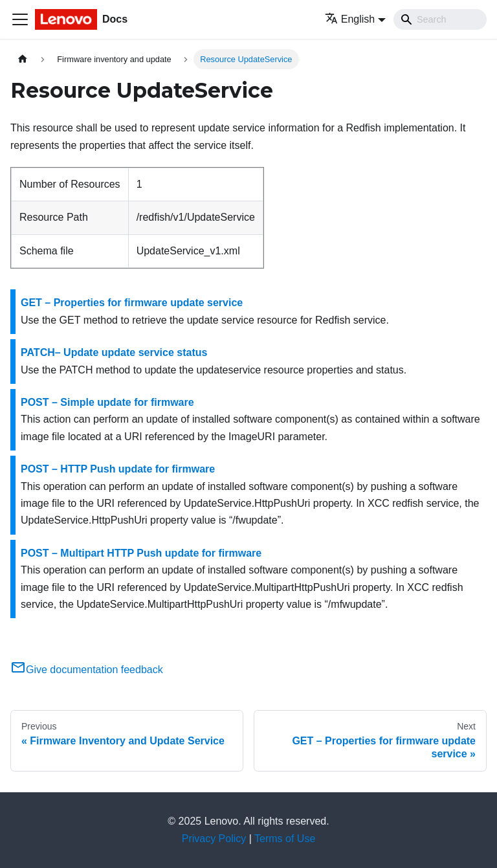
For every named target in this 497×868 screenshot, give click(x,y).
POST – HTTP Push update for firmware (118, 469)
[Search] (440, 19)
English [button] (350, 19)
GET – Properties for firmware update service (132, 303)
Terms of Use (285, 839)
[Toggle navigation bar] (20, 19)
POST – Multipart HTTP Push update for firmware (141, 553)
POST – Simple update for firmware (107, 402)
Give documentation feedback (87, 670)
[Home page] (23, 59)
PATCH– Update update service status (114, 352)
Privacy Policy (214, 839)
